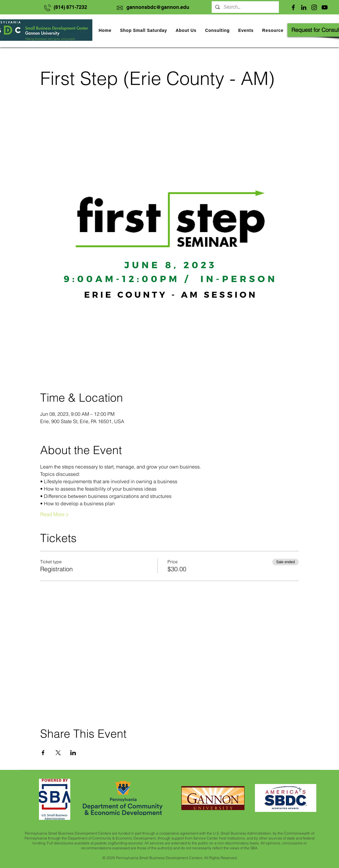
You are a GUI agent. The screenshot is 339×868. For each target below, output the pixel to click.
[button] (246, 30)
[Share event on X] (58, 753)
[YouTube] (325, 7)
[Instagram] (314, 7)
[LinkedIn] (304, 7)
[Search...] (245, 7)
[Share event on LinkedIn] (73, 753)
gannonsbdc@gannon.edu (158, 7)
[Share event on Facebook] (43, 753)
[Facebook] (293, 7)
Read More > (55, 514)
